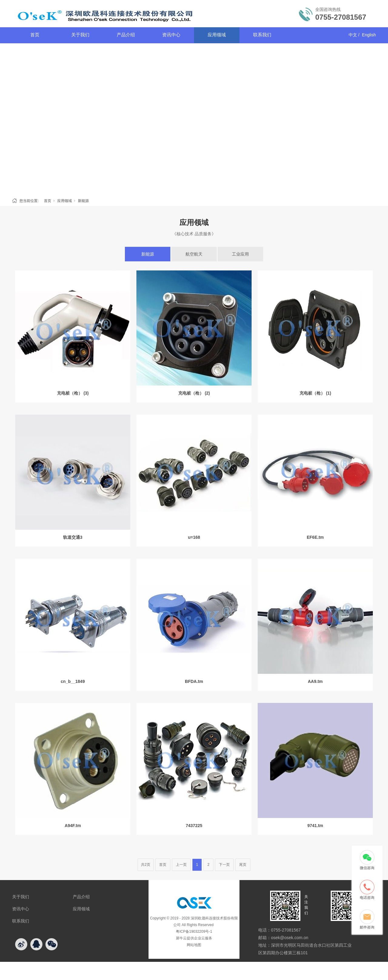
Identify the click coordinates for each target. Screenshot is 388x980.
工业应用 (240, 254)
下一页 (224, 865)
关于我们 (80, 35)
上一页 (181, 865)
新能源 (83, 201)
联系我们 (262, 35)
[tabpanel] (194, 119)
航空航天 (194, 254)
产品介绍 (126, 35)
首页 (35, 35)
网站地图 (194, 945)
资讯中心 (171, 35)
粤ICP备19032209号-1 (194, 932)
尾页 (243, 865)
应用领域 (217, 35)
